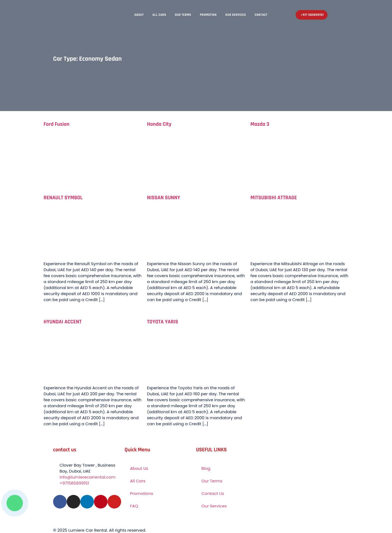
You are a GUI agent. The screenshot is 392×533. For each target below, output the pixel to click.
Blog (206, 468)
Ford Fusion (56, 124)
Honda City (159, 124)
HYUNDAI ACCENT (63, 322)
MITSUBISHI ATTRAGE (274, 198)
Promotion (208, 15)
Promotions (142, 493)
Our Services (236, 15)
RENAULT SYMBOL (63, 198)
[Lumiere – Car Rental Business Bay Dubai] (303, 487)
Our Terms (183, 15)
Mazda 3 (260, 124)
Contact (261, 15)
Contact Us (213, 493)
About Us (139, 468)
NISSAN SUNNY (164, 198)
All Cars (159, 15)
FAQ (134, 506)
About (139, 15)
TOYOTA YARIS (163, 322)
